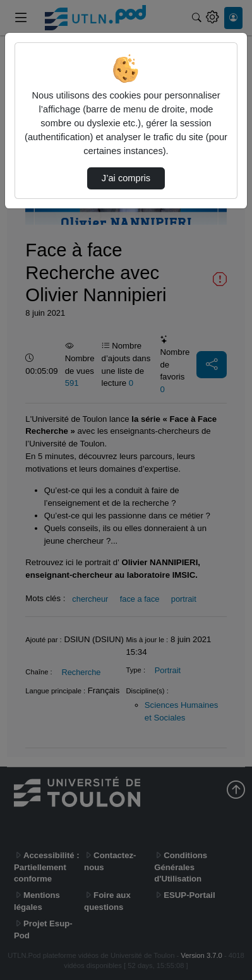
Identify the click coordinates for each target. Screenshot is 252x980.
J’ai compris (126, 178)
